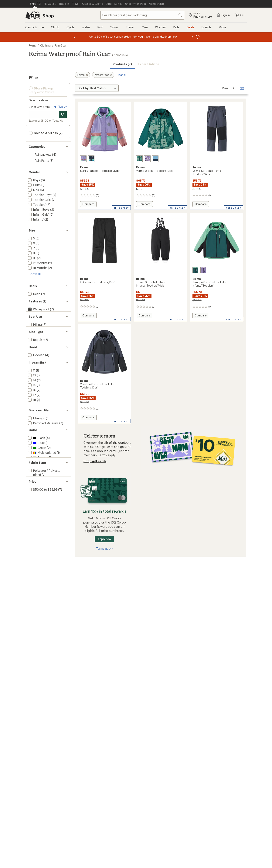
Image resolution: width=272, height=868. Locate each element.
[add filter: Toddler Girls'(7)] (39, 200)
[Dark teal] (139, 159)
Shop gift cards (95, 461)
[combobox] (142, 15)
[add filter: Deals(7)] (34, 294)
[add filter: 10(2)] (32, 258)
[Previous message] (74, 37)
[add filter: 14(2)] (32, 398)
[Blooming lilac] (83, 159)
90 (242, 88)
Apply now (104, 539)
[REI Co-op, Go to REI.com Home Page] (32, 15)
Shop (48, 16)
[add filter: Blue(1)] (36, 473)
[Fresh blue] (155, 159)
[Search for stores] (63, 114)
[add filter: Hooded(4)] (36, 370)
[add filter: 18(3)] (32, 418)
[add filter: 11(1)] (31, 388)
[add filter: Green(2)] (37, 478)
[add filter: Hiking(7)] (35, 332)
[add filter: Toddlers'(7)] (37, 205)
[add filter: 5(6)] (31, 238)
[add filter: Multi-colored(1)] (42, 483)
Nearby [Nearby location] (60, 107)
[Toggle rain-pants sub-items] (31, 161)
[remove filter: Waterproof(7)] (38, 313)
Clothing (45, 45)
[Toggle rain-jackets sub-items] (31, 155)
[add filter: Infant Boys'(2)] (38, 209)
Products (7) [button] (122, 64)
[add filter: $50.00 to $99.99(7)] (42, 530)
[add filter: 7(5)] (31, 248)
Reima (32, 45)
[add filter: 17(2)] (32, 413)
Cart (240, 15)
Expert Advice (149, 64)
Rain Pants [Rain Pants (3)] (42, 160)
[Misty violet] (204, 270)
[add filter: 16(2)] (32, 408)
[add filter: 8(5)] (31, 253)
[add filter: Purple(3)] (37, 488)
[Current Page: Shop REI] (35, 4)
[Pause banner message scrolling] (197, 37)
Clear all (121, 75)
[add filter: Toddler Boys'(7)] (40, 195)
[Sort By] (97, 88)
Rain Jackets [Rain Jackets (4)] (43, 154)
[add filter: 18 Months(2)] (37, 268)
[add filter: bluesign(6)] (36, 444)
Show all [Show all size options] (35, 274)
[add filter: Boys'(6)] (34, 180)
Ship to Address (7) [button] (46, 133)
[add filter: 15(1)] (32, 403)
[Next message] (192, 37)
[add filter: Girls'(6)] (34, 185)
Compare (89, 205)
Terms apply (107, 455)
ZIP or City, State (39, 107)
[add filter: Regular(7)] (36, 351)
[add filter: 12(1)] (32, 393)
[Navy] (91, 159)
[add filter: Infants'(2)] (36, 219)
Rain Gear (61, 45)
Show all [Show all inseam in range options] (35, 424)
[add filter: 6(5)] (31, 243)
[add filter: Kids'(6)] (33, 190)
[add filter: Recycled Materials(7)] (43, 449)
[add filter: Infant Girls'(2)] (38, 214)
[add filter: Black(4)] (36, 468)
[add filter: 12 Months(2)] (37, 263)
